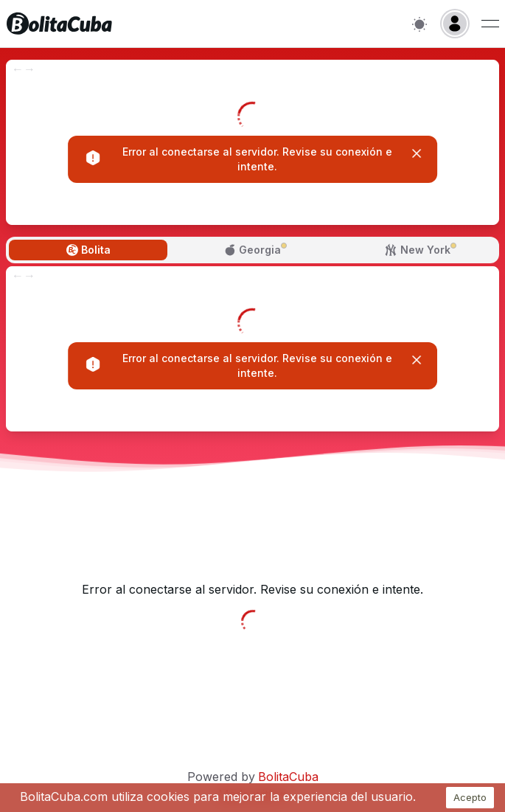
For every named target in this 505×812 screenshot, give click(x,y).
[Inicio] (59, 24)
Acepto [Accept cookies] (470, 797)
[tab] (88, 250)
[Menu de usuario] (490, 24)
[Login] (455, 24)
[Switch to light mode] (419, 24)
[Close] (417, 153)
